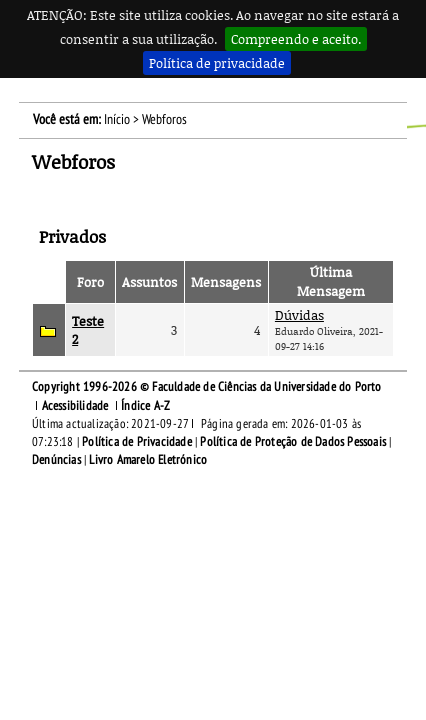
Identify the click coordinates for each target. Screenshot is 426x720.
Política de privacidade (217, 63)
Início (117, 119)
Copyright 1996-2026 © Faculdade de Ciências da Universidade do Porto (207, 387)
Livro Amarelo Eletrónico (148, 460)
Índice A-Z (145, 406)
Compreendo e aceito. (296, 39)
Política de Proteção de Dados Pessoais (293, 442)
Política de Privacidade (137, 442)
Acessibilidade (75, 406)
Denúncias (56, 460)
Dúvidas (299, 315)
